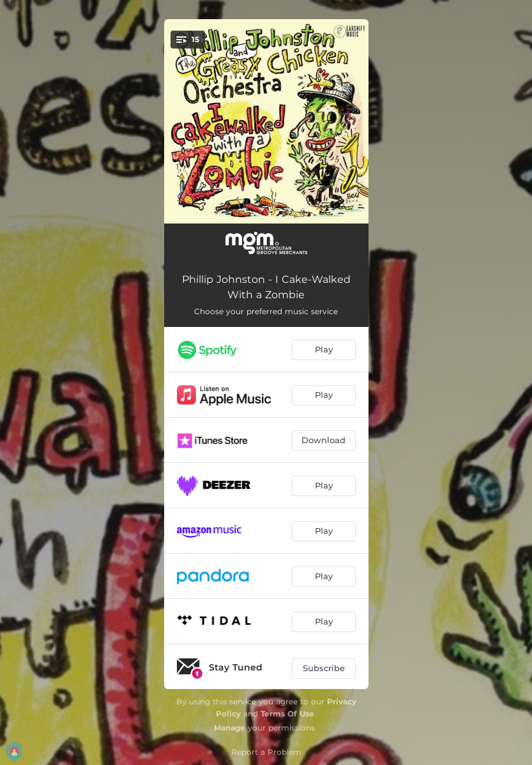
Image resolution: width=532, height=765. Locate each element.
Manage (230, 728)
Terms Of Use (287, 714)
